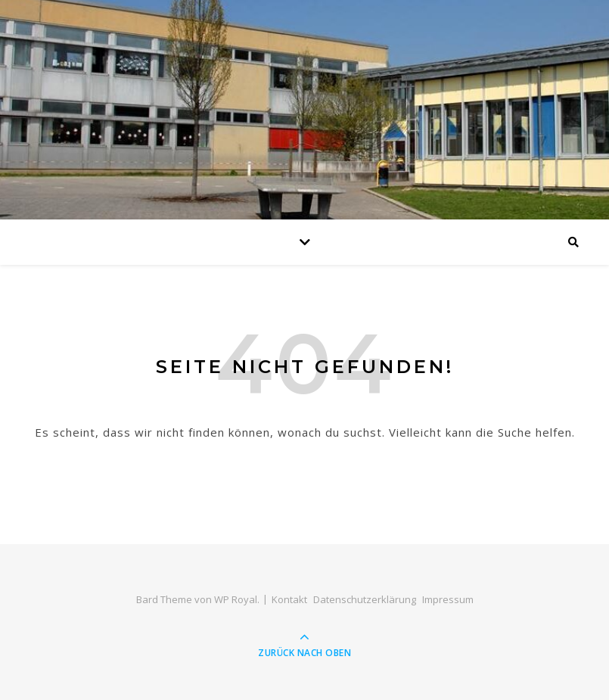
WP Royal (236, 599)
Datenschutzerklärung (365, 599)
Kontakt (289, 599)
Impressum (448, 599)
